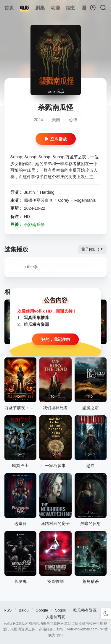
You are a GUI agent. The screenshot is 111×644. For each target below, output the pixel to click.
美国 (56, 120)
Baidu (24, 610)
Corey (63, 200)
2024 (38, 120)
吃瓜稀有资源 (85, 610)
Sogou (61, 610)
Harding (47, 192)
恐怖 (73, 120)
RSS (8, 610)
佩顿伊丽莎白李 (38, 200)
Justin (29, 192)
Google (42, 610)
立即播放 (56, 139)
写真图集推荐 (36, 318)
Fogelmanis (85, 200)
